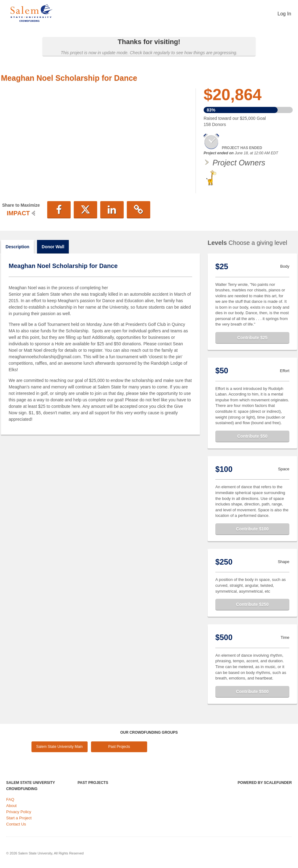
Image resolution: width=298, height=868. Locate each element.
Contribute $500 (252, 692)
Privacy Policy (19, 812)
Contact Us (16, 824)
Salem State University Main (59, 747)
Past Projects (119, 747)
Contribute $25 (252, 338)
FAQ (10, 799)
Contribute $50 (252, 436)
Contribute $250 (252, 604)
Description (17, 247)
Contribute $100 (252, 529)
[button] (59, 210)
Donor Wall (53, 247)
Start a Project (19, 818)
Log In (284, 14)
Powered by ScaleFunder (265, 783)
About (11, 806)
